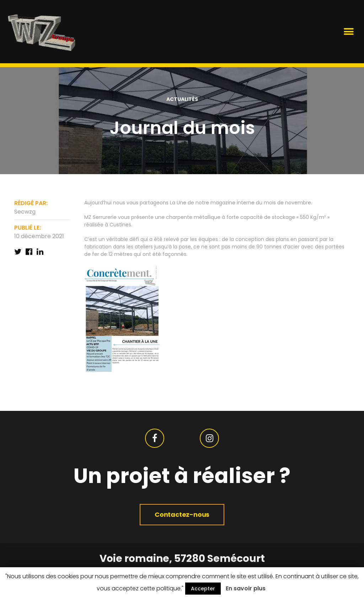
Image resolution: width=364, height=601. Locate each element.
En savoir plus (246, 588)
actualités (182, 99)
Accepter (203, 589)
